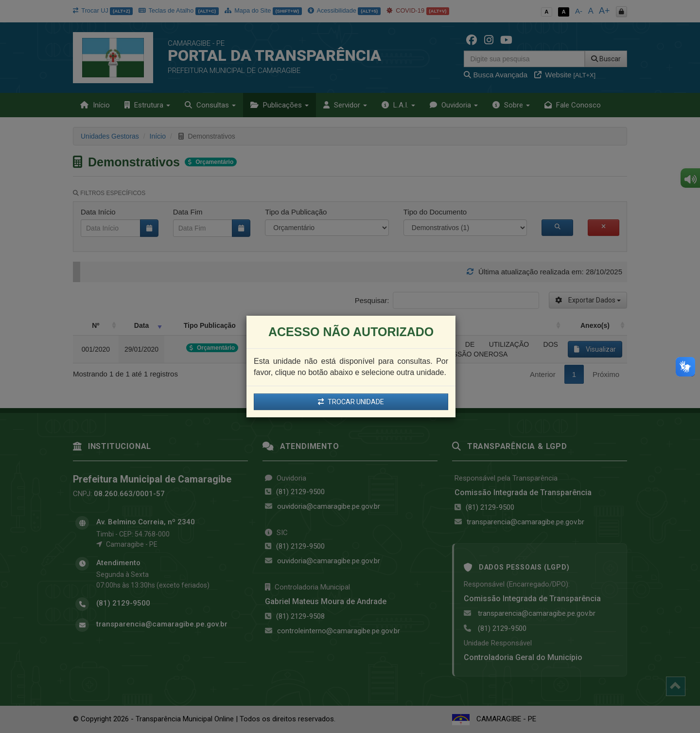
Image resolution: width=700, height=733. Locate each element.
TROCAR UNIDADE (351, 402)
